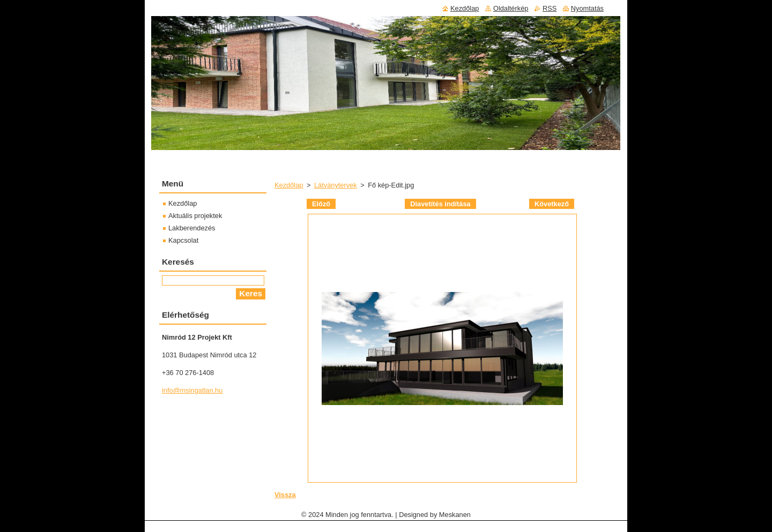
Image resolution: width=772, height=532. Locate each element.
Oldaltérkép (511, 8)
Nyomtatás (587, 8)
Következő (552, 204)
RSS (550, 8)
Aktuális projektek (195, 216)
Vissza (285, 495)
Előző (321, 204)
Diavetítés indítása (440, 204)
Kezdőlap (289, 185)
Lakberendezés (192, 228)
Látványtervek (336, 185)
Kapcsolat (183, 240)
